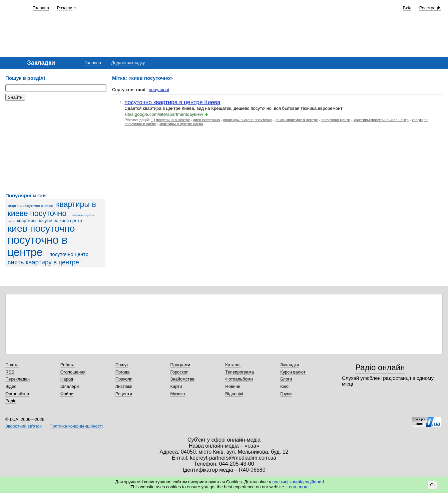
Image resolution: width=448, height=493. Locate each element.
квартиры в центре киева (181, 124)
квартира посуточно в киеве (31, 206)
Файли (67, 394)
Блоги (286, 379)
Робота (68, 365)
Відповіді (234, 394)
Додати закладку (128, 63)
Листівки (124, 386)
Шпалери (70, 386)
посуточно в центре (38, 246)
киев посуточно (41, 228)
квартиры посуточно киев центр (49, 220)
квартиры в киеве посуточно (52, 209)
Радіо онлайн (380, 367)
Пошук (122, 365)
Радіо (11, 401)
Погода (123, 372)
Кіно (284, 386)
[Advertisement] (55, 147)
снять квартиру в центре (43, 262)
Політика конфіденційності (76, 426)
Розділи (65, 8)
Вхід (407, 8)
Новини (233, 386)
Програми (180, 365)
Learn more (298, 487)
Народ (67, 379)
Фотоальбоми (239, 379)
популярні (159, 90)
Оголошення (73, 372)
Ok (433, 485)
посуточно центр (69, 254)
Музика (177, 394)
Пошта (12, 365)
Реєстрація (430, 8)
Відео (11, 386)
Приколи (124, 379)
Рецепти (124, 394)
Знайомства (182, 379)
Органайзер (17, 394)
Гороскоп (179, 372)
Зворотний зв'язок (23, 426)
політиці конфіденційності (298, 482)
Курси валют (293, 372)
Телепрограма (240, 372)
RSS (10, 372)
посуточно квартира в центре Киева (172, 102)
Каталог (233, 365)
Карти (176, 386)
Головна (41, 8)
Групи (286, 394)
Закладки (290, 365)
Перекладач (18, 379)
